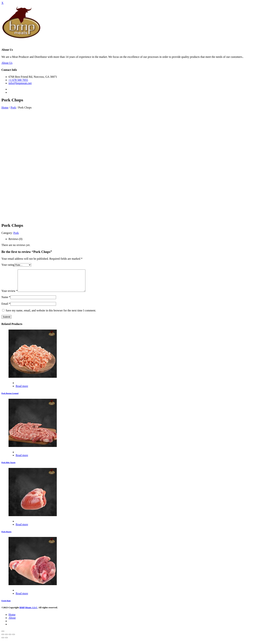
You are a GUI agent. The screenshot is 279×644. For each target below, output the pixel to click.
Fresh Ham (6, 605)
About (12, 622)
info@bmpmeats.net (20, 83)
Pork (13, 108)
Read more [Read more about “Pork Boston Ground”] (22, 390)
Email (6, 308)
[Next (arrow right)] (6, 642)
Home (5, 108)
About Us (7, 63)
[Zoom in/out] (14, 639)
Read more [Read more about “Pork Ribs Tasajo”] (22, 459)
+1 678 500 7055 (18, 80)
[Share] (6, 639)
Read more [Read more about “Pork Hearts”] (22, 529)
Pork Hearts (6, 536)
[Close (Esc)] (3, 639)
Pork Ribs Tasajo (8, 467)
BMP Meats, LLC (28, 612)
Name (6, 301)
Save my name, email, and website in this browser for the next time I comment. (51, 315)
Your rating (8, 265)
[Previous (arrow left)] (3, 642)
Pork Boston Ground (10, 397)
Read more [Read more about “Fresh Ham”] (22, 598)
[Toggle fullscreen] (10, 639)
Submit (6, 321)
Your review (10, 295)
